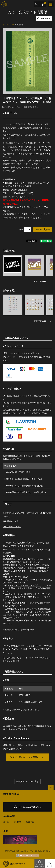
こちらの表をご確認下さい (31, 702)
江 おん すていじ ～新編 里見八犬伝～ (23, 107)
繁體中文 (30, 822)
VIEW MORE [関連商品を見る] (40, 281)
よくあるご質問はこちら (28, 807)
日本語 (6, 822)
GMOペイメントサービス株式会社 (25, 585)
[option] (27, 61)
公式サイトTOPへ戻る (27, 782)
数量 (21, 230)
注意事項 (28, 594)
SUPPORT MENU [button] (11, 794)
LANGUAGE (44, 18)
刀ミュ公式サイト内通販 (40, 864)
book (4, 107)
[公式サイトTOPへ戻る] (51, 788)
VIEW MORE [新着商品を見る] (40, 321)
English (17, 822)
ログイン (50, 864)
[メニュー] (51, 4)
